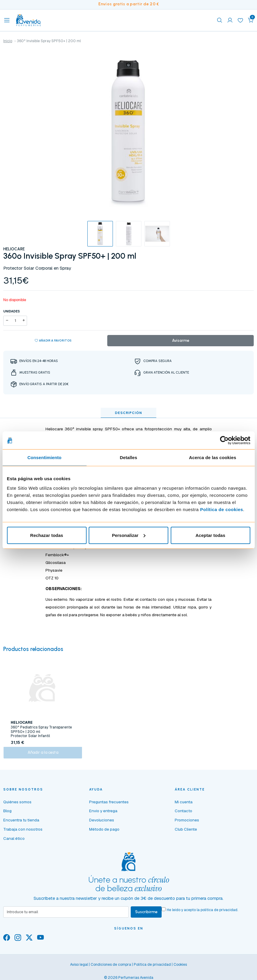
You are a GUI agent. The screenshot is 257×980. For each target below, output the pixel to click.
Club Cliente (186, 832)
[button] (251, 20)
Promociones (187, 823)
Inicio (8, 41)
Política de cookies (222, 509)
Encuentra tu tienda (21, 823)
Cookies (180, 968)
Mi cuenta (184, 805)
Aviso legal (79, 968)
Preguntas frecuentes (109, 805)
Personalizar (129, 535)
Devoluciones (102, 823)
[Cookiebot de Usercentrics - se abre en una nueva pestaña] (224, 440)
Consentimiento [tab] (44, 457)
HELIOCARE (14, 249)
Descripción (128, 413)
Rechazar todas (47, 535)
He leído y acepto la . (203, 913)
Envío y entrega (103, 814)
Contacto (183, 814)
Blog (7, 814)
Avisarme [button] (181, 341)
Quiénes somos (17, 805)
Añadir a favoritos (53, 341)
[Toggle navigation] (7, 20)
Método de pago (104, 832)
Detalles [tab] (128, 457)
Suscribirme (147, 915)
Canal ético (14, 841)
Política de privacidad (152, 968)
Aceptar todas (210, 535)
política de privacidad (220, 913)
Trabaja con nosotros (23, 832)
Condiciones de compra (111, 968)
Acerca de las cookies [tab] (213, 457)
